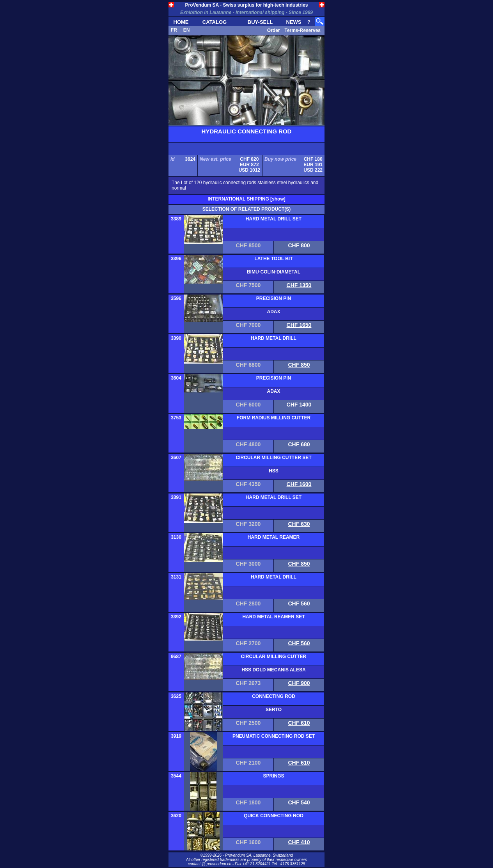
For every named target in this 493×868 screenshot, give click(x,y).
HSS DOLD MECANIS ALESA (273, 670)
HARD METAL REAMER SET (273, 617)
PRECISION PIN (274, 298)
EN (187, 30)
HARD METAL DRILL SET (274, 219)
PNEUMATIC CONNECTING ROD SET (274, 736)
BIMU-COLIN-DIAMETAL (274, 272)
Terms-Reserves (302, 30)
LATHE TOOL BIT (274, 259)
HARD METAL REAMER (274, 537)
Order (274, 30)
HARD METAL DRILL (274, 338)
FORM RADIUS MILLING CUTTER (274, 418)
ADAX (273, 312)
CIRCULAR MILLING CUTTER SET (274, 458)
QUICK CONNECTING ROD (274, 816)
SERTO (274, 710)
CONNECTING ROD (274, 696)
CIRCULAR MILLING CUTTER (274, 657)
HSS (274, 471)
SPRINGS (273, 776)
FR (174, 30)
